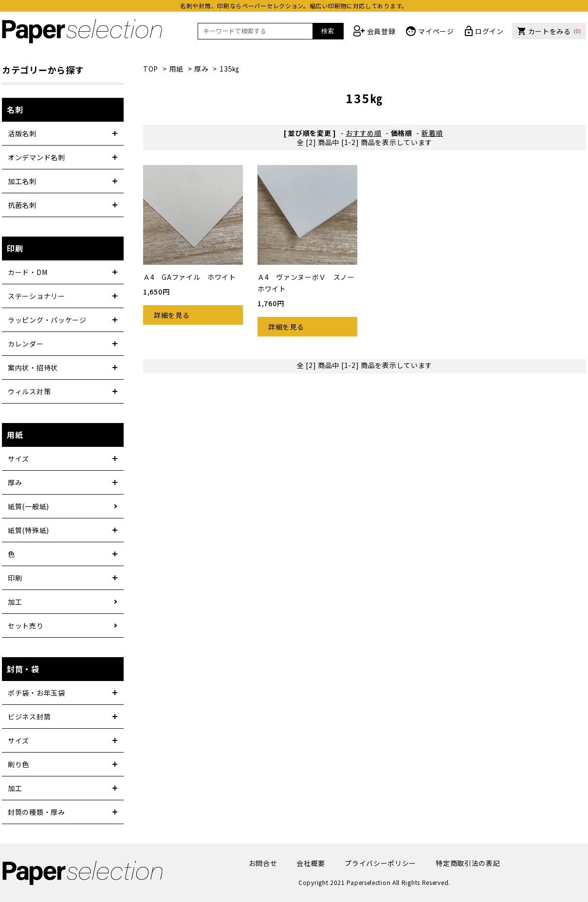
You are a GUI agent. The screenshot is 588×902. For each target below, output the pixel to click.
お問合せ (263, 863)
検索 (328, 31)
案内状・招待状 (33, 368)
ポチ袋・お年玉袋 (37, 693)
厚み (201, 69)
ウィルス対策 (29, 391)
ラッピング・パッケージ (47, 320)
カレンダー (26, 344)
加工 (15, 602)
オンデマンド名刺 (37, 157)
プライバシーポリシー (380, 863)
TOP (151, 69)
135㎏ (230, 69)
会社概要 (311, 863)
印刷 (15, 578)
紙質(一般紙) (28, 506)
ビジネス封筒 (29, 717)
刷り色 (18, 764)
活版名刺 (22, 133)
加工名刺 (22, 181)
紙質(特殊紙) (28, 530)
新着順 (432, 133)
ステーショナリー (37, 296)
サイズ (18, 459)
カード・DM (28, 272)
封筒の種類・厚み (37, 812)
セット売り (26, 626)
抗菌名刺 (22, 205)
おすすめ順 (364, 133)
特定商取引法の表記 (468, 863)
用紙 (176, 69)
